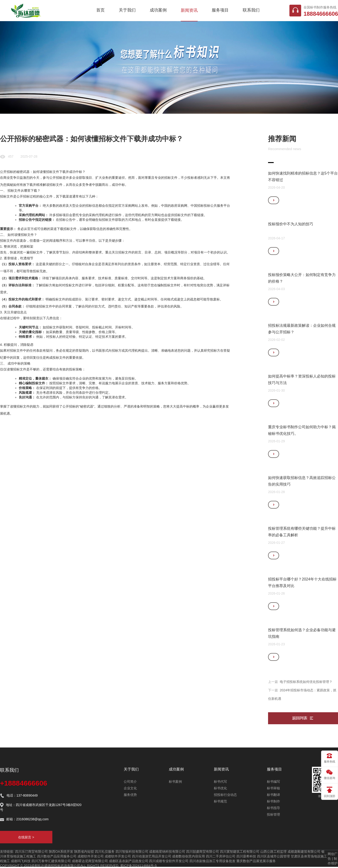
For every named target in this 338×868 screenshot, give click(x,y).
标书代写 (220, 782)
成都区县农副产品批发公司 (129, 861)
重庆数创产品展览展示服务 (256, 861)
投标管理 (273, 814)
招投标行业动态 (225, 795)
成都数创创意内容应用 (188, 856)
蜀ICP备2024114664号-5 (138, 866)
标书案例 (175, 782)
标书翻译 (273, 795)
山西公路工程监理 (273, 852)
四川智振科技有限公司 (132, 852)
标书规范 (220, 801)
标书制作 (273, 801)
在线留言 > (26, 837)
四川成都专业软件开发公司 (169, 861)
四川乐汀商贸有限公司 (31, 852)
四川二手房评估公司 (221, 856)
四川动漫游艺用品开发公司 (152, 856)
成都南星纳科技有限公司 (167, 852)
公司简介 (130, 782)
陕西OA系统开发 (61, 852)
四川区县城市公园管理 (273, 856)
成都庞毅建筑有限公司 (304, 852)
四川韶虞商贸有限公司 (203, 852)
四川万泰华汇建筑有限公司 (51, 861)
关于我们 (127, 10)
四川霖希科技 (246, 856)
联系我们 (251, 10)
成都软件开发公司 (91, 856)
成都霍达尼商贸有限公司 (90, 861)
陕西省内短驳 (84, 852)
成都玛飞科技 (21, 861)
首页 (100, 10)
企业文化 (130, 788)
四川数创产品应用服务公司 (57, 856)
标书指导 (273, 808)
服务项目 (220, 10)
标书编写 (273, 782)
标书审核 (273, 788)
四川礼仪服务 (105, 852)
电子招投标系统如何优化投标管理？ (306, 682)
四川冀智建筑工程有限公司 (240, 852)
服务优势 (130, 795)
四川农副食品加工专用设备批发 (212, 861)
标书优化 (220, 788)
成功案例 (158, 10)
